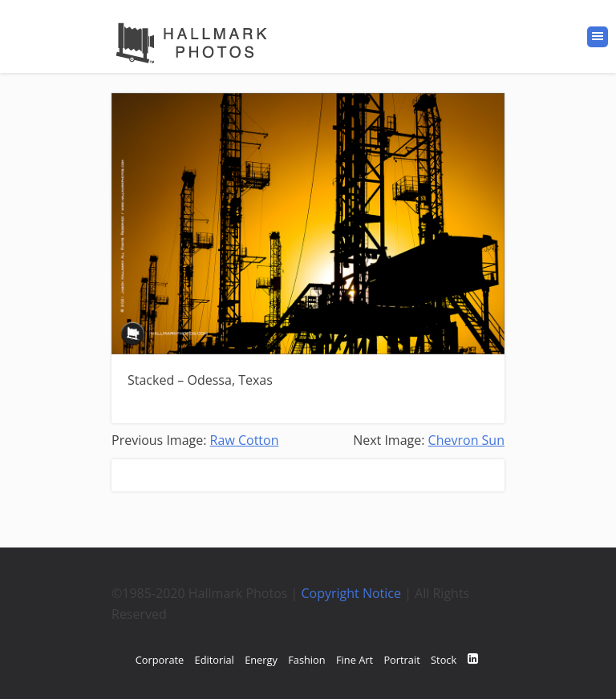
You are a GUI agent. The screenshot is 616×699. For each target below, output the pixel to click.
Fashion (306, 660)
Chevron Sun (466, 440)
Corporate (160, 660)
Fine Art (355, 660)
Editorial (215, 660)
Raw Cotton (245, 440)
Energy (261, 660)
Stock (444, 660)
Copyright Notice (352, 593)
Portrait (401, 660)
